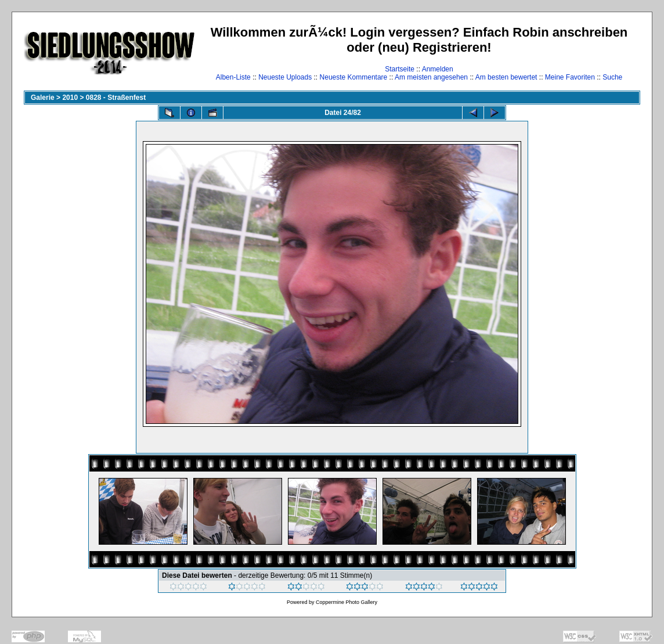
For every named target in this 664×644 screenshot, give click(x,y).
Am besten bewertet (506, 77)
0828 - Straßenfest (116, 98)
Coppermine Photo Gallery (347, 602)
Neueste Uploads (285, 77)
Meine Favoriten (570, 77)
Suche (612, 77)
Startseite (400, 69)
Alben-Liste (233, 77)
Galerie (43, 98)
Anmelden (438, 69)
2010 (70, 98)
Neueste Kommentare (354, 77)
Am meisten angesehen (431, 77)
